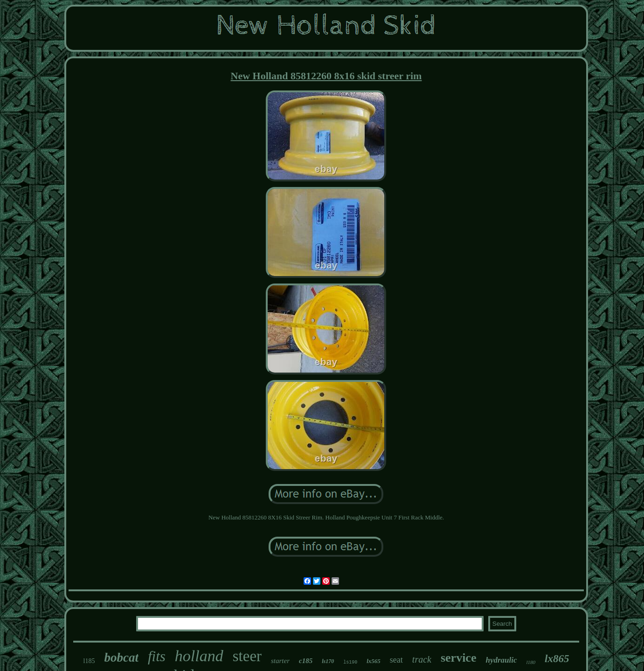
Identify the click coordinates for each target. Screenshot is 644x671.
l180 (531, 662)
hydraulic (501, 660)
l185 (89, 661)
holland (199, 656)
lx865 (557, 659)
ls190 (350, 662)
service (459, 658)
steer (247, 656)
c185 (306, 661)
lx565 (374, 661)
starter (280, 661)
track (422, 659)
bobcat (121, 657)
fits (157, 656)
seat (396, 660)
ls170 (328, 661)
